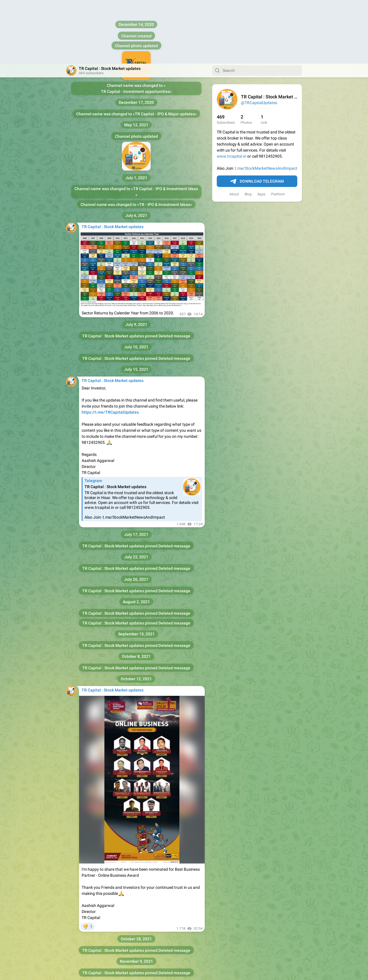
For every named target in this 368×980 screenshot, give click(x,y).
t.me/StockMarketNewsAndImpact (266, 105)
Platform (278, 131)
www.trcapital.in (232, 93)
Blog (248, 131)
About (234, 131)
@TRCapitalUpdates (259, 39)
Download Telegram (257, 118)
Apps (261, 131)
